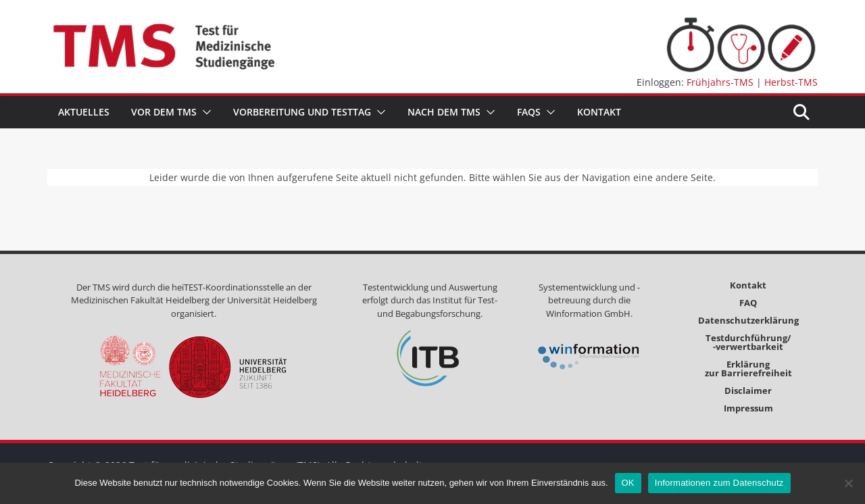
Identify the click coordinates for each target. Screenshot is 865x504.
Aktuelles (84, 112)
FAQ (748, 303)
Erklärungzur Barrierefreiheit (748, 369)
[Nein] (848, 483)
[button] (204, 112)
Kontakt (599, 112)
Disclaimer (748, 390)
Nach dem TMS (444, 112)
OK (628, 483)
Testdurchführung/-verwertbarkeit (748, 342)
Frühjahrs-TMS (720, 82)
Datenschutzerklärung (748, 320)
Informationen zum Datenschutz (719, 483)
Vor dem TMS (164, 112)
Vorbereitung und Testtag (302, 112)
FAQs (529, 112)
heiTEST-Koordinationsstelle (228, 287)
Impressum (748, 408)
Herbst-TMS (791, 82)
